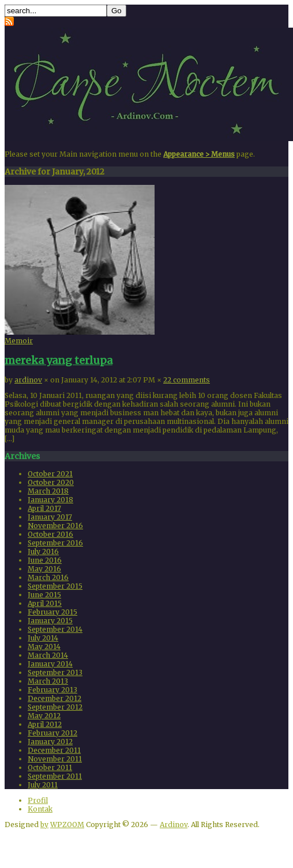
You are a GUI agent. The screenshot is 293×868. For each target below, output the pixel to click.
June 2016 (45, 560)
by (44, 825)
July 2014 (43, 638)
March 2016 (48, 577)
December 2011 (54, 750)
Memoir (19, 341)
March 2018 (48, 491)
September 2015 (55, 586)
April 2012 (45, 724)
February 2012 (52, 733)
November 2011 (55, 759)
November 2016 (55, 526)
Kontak (40, 809)
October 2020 (51, 482)
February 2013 (52, 690)
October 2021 (50, 474)
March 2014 (48, 655)
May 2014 (44, 647)
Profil (38, 800)
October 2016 (50, 534)
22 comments (187, 380)
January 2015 (50, 621)
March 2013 (48, 681)
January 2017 (50, 517)
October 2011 (50, 767)
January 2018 (50, 500)
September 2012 (55, 707)
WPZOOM (67, 825)
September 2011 (55, 776)
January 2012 (50, 742)
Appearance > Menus (199, 154)
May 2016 (44, 569)
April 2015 (45, 603)
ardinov (28, 380)
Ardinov (174, 825)
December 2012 (55, 698)
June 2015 (44, 595)
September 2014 (55, 629)
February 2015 (52, 612)
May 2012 (44, 716)
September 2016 (55, 543)
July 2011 (43, 785)
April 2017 (44, 508)
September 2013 (55, 672)
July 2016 (43, 551)
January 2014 (50, 664)
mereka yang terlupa (59, 360)
